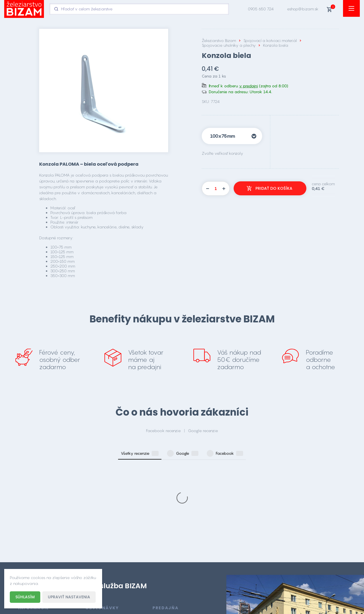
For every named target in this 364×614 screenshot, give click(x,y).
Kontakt (25, 561)
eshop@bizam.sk (303, 9)
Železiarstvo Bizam (219, 40)
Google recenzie (203, 431)
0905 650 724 (261, 9)
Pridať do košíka (274, 188)
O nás (24, 553)
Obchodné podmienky (39, 536)
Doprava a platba (35, 544)
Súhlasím (25, 597)
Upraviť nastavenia (69, 597)
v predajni (249, 86)
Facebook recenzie (163, 431)
